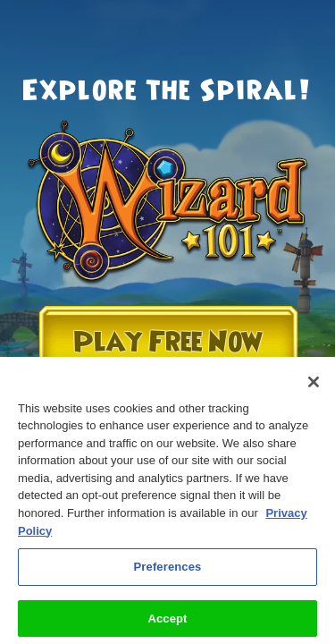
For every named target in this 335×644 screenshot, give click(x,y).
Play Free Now (168, 342)
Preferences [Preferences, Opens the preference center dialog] (168, 573)
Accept (167, 625)
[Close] (314, 388)
